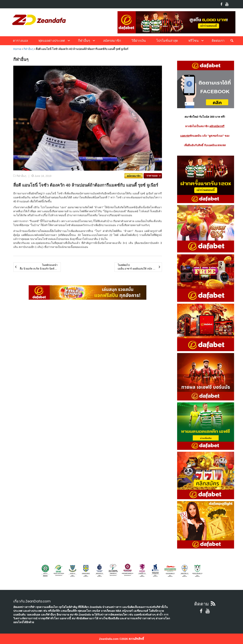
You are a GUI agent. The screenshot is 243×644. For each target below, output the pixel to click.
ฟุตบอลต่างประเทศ (52, 41)
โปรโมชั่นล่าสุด (167, 41)
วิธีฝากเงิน (139, 41)
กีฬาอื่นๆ (84, 41)
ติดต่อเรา (218, 41)
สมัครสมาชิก (112, 41)
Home (17, 49)
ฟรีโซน (193, 41)
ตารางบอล (20, 41)
